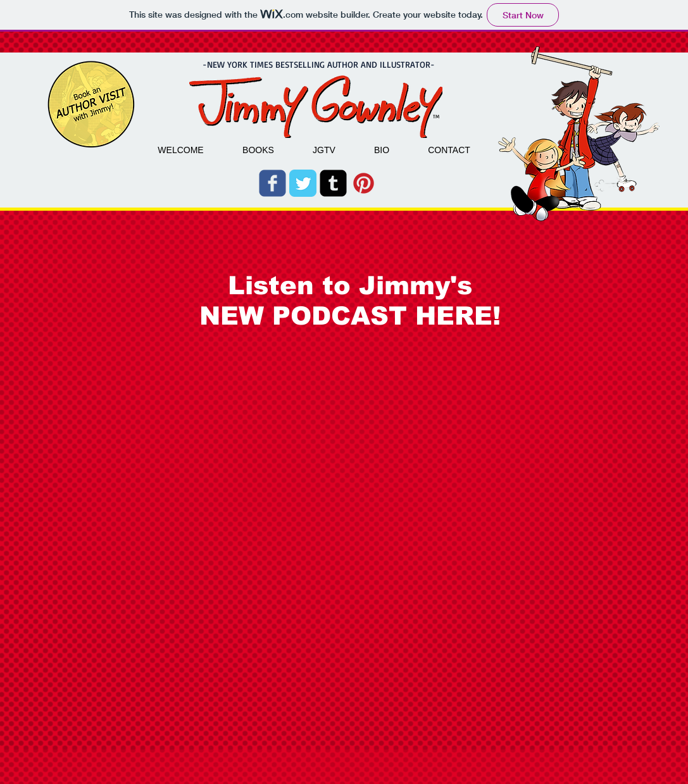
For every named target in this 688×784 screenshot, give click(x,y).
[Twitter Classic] (303, 183)
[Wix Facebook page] (272, 183)
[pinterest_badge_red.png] (364, 183)
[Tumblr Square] (333, 183)
